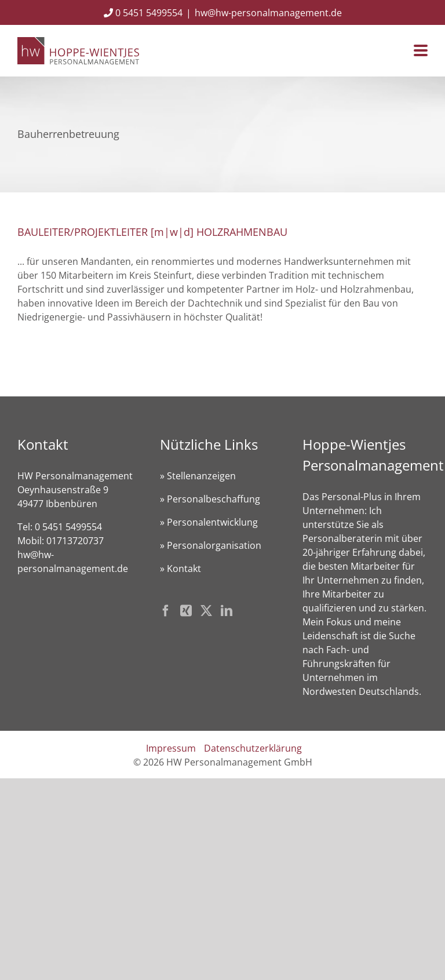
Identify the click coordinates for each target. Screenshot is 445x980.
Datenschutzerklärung (253, 748)
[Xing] (186, 611)
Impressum (171, 748)
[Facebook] (166, 611)
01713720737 (75, 541)
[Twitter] (206, 611)
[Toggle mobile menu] (421, 51)
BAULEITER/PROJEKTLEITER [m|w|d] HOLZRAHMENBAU (152, 232)
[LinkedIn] (227, 611)
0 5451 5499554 (143, 13)
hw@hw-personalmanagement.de (268, 13)
